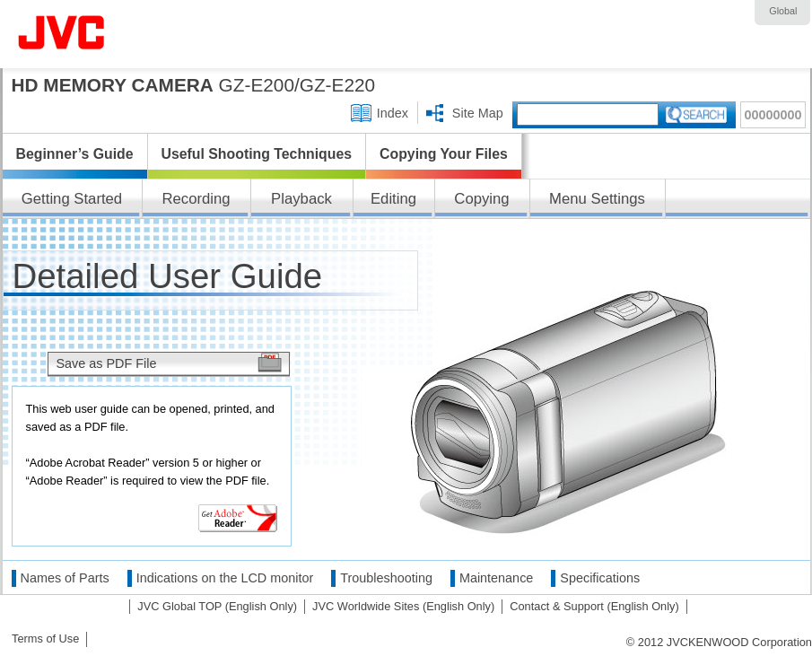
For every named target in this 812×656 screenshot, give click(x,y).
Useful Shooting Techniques (257, 154)
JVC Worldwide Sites (403, 606)
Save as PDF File (107, 363)
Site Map (478, 113)
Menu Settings (597, 199)
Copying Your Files (444, 154)
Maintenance (496, 578)
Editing (393, 199)
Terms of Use (45, 639)
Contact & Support (594, 606)
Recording (196, 199)
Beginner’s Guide (75, 154)
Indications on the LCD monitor (225, 578)
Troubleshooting (386, 578)
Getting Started (72, 199)
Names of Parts (65, 578)
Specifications (600, 578)
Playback (301, 199)
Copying (481, 199)
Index (393, 113)
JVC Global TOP (217, 606)
